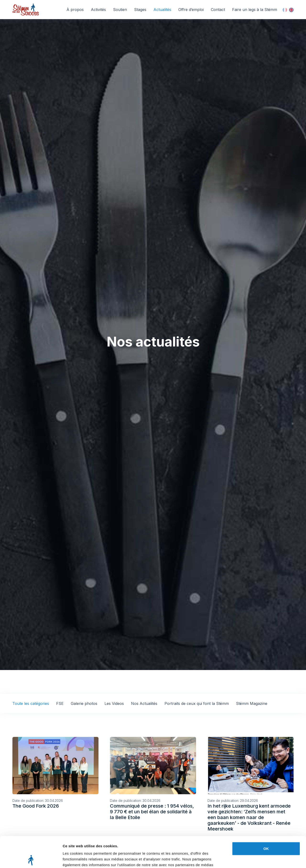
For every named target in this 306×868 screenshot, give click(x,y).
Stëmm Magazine (252, 703)
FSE (60, 703)
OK (266, 818)
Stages (140, 10)
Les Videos (114, 703)
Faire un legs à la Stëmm (255, 10)
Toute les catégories (31, 703)
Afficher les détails (79, 859)
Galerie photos (84, 703)
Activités (98, 10)
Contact (218, 10)
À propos (75, 10)
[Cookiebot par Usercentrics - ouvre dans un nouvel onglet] (31, 859)
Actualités (162, 10)
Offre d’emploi (191, 10)
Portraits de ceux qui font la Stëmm (197, 703)
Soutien (120, 10)
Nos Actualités (144, 703)
